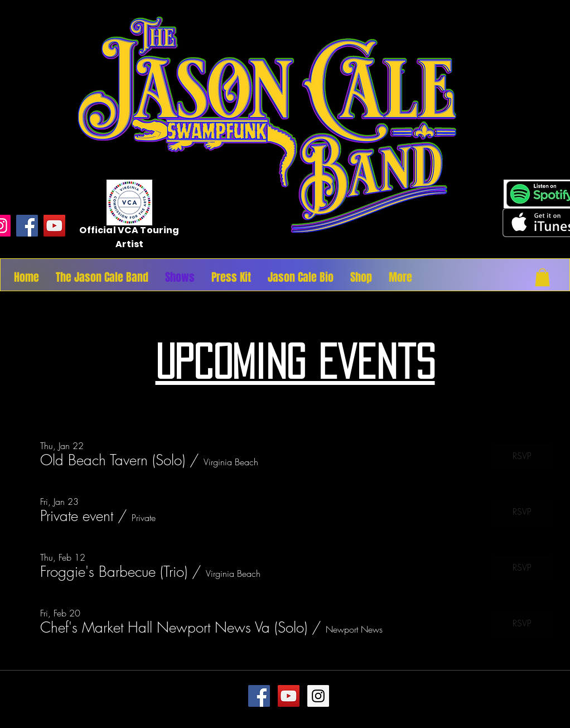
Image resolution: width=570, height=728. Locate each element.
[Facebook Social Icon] (259, 696)
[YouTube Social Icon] (289, 696)
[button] (542, 277)
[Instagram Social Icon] (318, 696)
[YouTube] (54, 226)
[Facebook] (27, 226)
